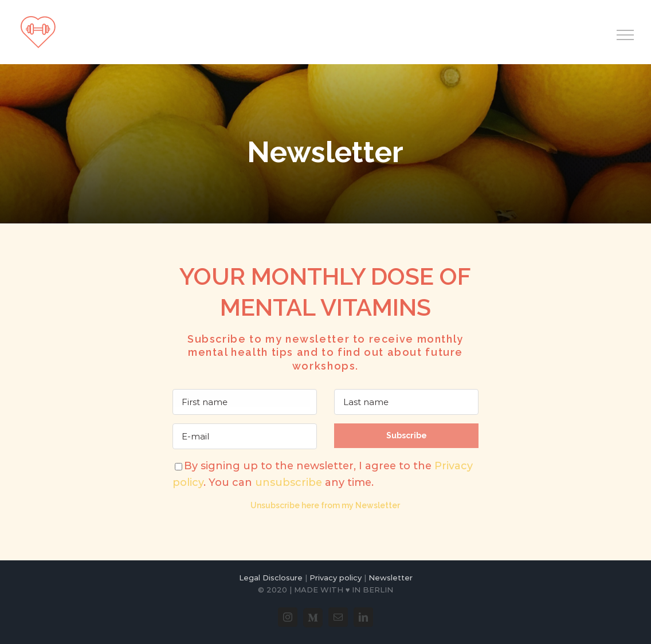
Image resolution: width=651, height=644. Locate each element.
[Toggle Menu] (625, 35)
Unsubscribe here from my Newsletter (325, 505)
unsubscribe (289, 482)
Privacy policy (336, 578)
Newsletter (391, 578)
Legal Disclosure (271, 578)
